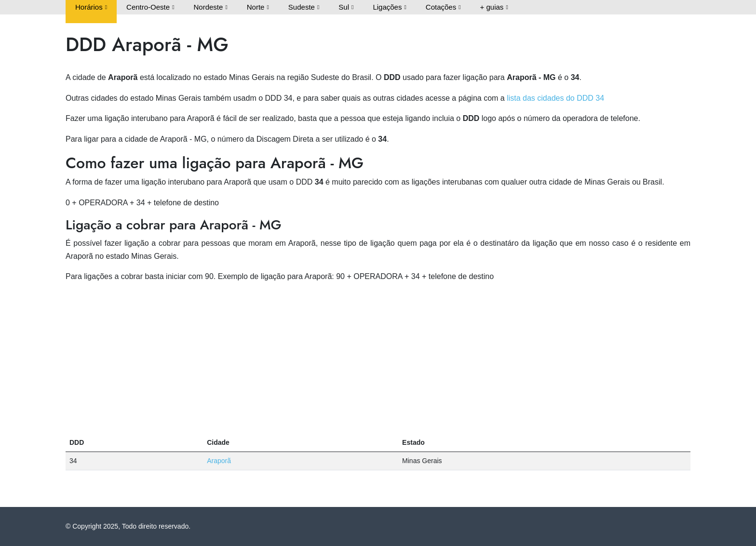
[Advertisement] (378, 359)
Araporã (219, 461)
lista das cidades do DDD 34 (555, 98)
